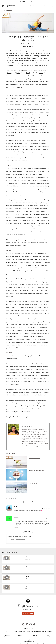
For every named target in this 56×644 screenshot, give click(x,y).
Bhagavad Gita (13, 112)
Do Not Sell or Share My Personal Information (41, 631)
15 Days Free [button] (31, 2)
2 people (44, 508)
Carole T (16, 506)
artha (18, 73)
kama (28, 73)
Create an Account (20, 539)
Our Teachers (46, 6)
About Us (32, 6)
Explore (16, 631)
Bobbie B (16, 517)
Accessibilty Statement (29, 641)
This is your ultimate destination (32, 367)
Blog (4, 10)
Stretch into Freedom (34, 458)
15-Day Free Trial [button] (28, 614)
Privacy (7, 631)
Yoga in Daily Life (33, 483)
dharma (9, 73)
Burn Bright (34, 447)
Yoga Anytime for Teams (24, 631)
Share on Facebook (28, 47)
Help (26, 629)
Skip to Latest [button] (29, 502)
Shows (39, 6)
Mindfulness (9, 10)
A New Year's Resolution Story (37, 471)
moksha (41, 73)
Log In (53, 6)
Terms (11, 631)
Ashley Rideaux (23, 44)
